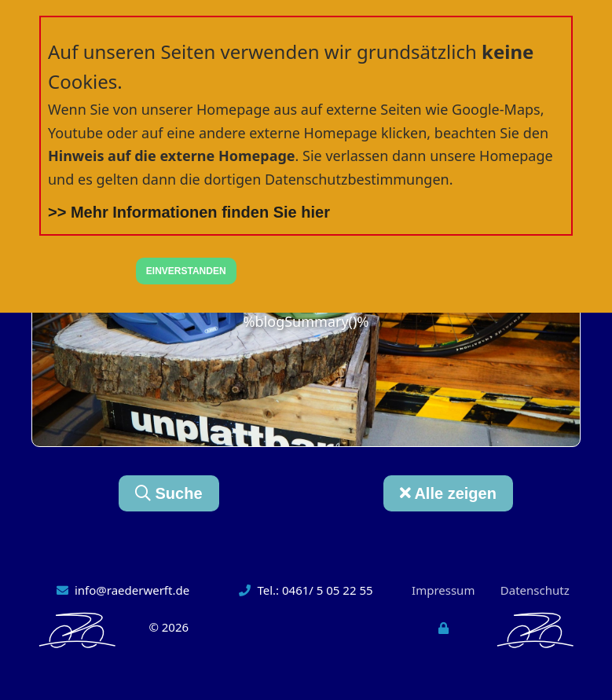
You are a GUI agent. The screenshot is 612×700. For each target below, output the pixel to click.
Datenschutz (535, 590)
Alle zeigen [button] (448, 493)
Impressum (443, 590)
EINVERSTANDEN (186, 271)
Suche (169, 493)
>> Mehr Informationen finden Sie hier (189, 212)
